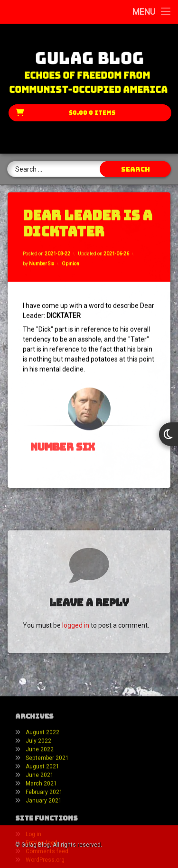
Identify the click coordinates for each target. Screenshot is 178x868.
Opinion (70, 256)
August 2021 (42, 802)
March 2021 (41, 819)
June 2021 (40, 810)
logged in (76, 651)
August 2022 (42, 767)
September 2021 (47, 793)
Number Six (42, 256)
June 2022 (40, 785)
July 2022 (38, 776)
